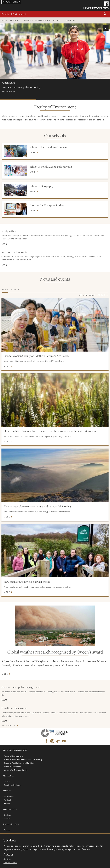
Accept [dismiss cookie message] (8, 855)
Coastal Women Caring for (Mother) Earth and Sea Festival (37, 356)
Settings (7, 859)
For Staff (7, 800)
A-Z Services (9, 796)
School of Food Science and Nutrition (51, 167)
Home (4, 20)
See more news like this (92, 295)
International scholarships (91, 100)
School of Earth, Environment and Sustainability (23, 759)
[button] (105, 14)
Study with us (9, 231)
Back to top (9, 725)
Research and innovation (37, 20)
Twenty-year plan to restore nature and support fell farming (37, 506)
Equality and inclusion (14, 708)
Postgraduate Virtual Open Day (54, 100)
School (14, 20)
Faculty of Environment (14, 14)
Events (15, 289)
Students (7, 815)
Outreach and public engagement (21, 687)
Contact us (70, 20)
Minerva (7, 818)
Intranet (7, 803)
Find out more (55, 59)
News (5, 289)
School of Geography (42, 186)
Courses (7, 781)
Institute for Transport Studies (47, 205)
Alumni (7, 830)
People (57, 20)
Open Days (18, 100)
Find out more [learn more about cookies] (10, 862)
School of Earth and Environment (49, 147)
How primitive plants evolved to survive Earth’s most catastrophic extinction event (50, 431)
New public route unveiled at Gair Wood (27, 582)
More (33, 152)
